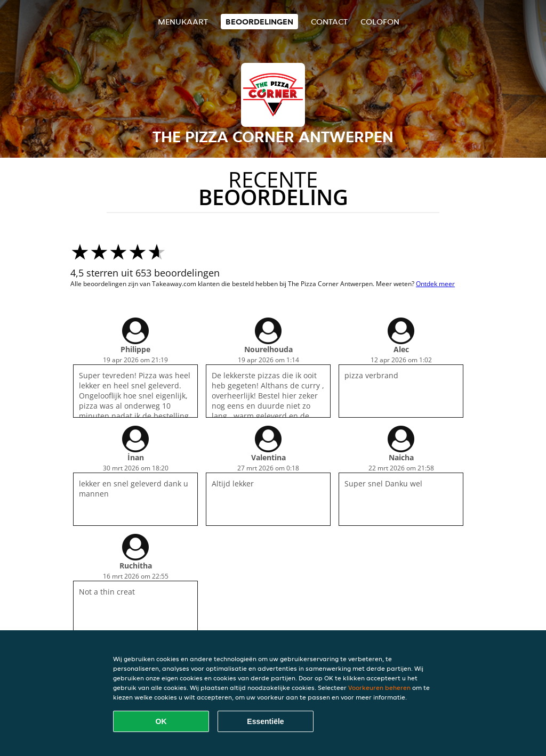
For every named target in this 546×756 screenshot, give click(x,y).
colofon (380, 22)
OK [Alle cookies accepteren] (161, 721)
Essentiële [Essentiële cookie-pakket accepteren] (265, 721)
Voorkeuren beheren (379, 688)
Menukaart (183, 22)
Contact (329, 22)
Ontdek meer (435, 284)
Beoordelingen (259, 22)
